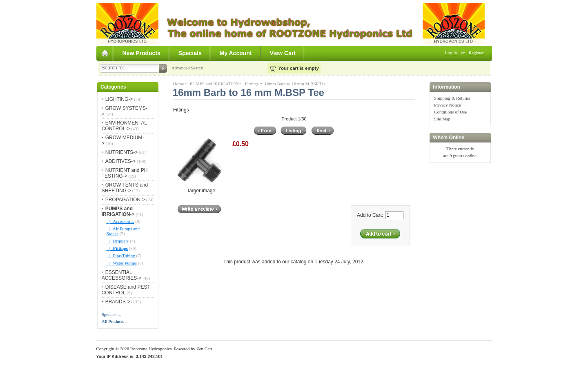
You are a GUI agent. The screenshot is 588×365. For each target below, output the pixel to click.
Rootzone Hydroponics (151, 349)
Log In (451, 53)
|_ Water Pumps (122, 263)
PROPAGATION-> (125, 200)
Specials (190, 53)
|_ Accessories (120, 221)
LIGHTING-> (119, 99)
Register (476, 53)
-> (118, 211)
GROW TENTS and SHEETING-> (125, 188)
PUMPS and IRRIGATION (214, 84)
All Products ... (115, 321)
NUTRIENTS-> (122, 152)
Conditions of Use (450, 112)
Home (179, 84)
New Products (141, 53)
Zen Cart (204, 349)
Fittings (252, 84)
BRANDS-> (118, 302)
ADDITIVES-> (120, 161)
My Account (236, 53)
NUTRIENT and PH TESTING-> (125, 173)
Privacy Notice (448, 105)
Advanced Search (187, 68)
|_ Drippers (118, 241)
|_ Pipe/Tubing (121, 256)
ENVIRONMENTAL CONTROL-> (124, 126)
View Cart (283, 53)
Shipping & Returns (452, 98)
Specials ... (111, 314)
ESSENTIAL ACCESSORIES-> (122, 275)
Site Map (442, 119)
